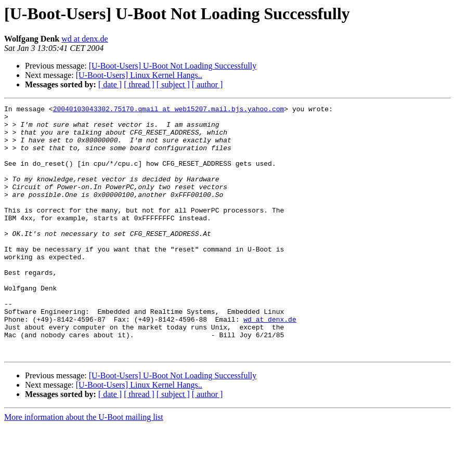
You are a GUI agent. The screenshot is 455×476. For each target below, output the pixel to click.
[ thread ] (139, 84)
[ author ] (207, 84)
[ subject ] (173, 84)
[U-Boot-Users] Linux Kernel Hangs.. (139, 75)
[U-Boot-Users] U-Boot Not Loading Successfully (173, 66)
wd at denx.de (84, 39)
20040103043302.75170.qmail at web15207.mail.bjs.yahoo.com (169, 110)
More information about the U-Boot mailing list (84, 467)
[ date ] (110, 84)
